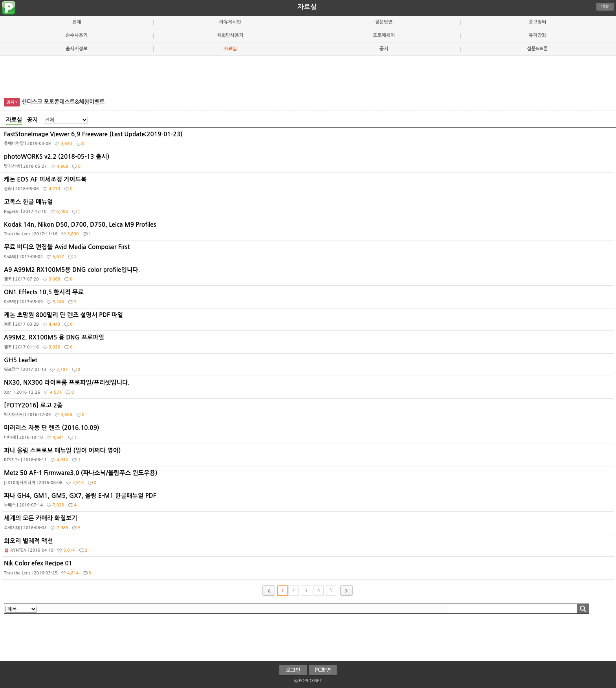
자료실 (307, 7)
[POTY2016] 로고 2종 (309, 412)
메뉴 (605, 6)
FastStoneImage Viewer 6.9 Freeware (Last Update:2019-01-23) (309, 141)
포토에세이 (384, 35)
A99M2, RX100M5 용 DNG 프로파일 (309, 344)
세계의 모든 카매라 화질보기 (309, 525)
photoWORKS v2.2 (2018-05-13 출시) (309, 163)
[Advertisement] (308, 75)
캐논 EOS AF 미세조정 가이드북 (309, 186)
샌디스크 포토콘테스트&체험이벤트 (63, 102)
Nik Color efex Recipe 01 (309, 570)
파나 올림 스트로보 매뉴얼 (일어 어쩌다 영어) (309, 457)
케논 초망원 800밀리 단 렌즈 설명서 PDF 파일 (309, 321)
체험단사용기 (230, 35)
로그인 (293, 670)
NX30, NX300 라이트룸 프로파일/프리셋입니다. (309, 389)
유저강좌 (538, 35)
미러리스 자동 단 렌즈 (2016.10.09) (309, 434)
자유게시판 (230, 22)
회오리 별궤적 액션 (309, 547)
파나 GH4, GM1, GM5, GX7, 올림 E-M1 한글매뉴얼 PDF (309, 502)
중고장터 (538, 22)
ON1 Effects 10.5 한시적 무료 (309, 299)
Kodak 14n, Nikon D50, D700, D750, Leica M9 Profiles (309, 231)
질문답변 (384, 22)
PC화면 (323, 670)
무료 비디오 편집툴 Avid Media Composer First (309, 253)
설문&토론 (537, 49)
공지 (384, 49)
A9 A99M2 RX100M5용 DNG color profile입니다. (309, 276)
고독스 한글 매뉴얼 (309, 208)
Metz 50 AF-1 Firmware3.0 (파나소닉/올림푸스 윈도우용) (309, 479)
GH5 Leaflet (309, 367)
